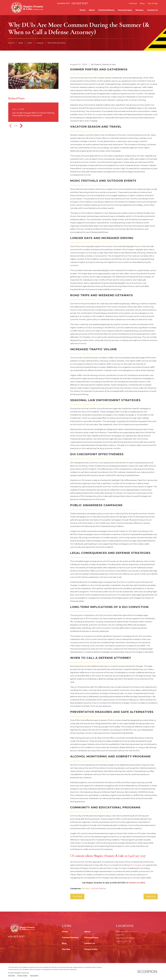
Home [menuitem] (83, 10)
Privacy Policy (91, 949)
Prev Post (77, 896)
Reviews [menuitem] (140, 10)
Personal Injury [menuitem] (125, 10)
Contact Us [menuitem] (152, 10)
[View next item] (21, 126)
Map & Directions (123, 941)
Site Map (66, 949)
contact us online (137, 883)
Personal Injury (91, 937)
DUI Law (85, 889)
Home (65, 932)
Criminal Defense (98, 889)
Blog (142, 3)
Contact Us (90, 943)
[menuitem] (12, 976)
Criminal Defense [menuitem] (106, 10)
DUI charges (136, 865)
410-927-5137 (80, 3)
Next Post (151, 896)
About (87, 932)
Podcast (133, 3)
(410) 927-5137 (119, 883)
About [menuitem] (92, 10)
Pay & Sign (153, 3)
